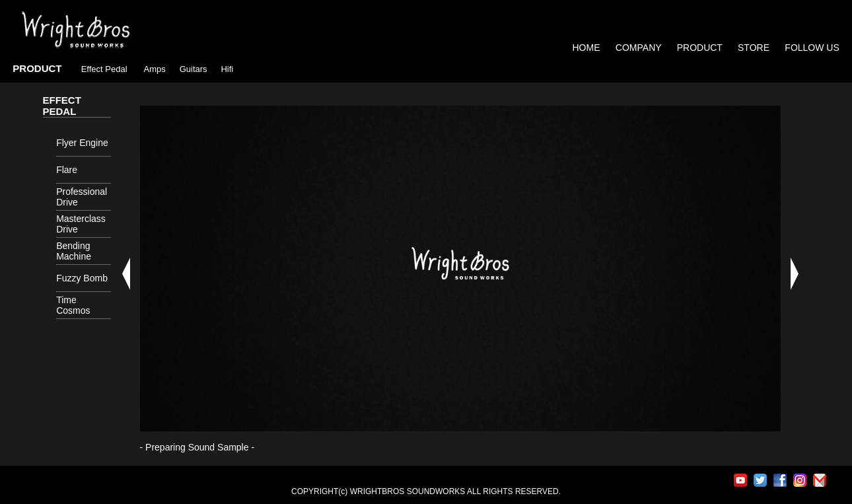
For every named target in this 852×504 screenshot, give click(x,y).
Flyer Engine (82, 143)
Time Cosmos (73, 305)
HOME (586, 48)
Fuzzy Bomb (82, 278)
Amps (155, 69)
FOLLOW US (812, 48)
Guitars (194, 69)
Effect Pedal (104, 69)
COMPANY (639, 48)
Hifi (227, 69)
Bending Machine (74, 251)
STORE (755, 48)
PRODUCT (700, 48)
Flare (67, 170)
